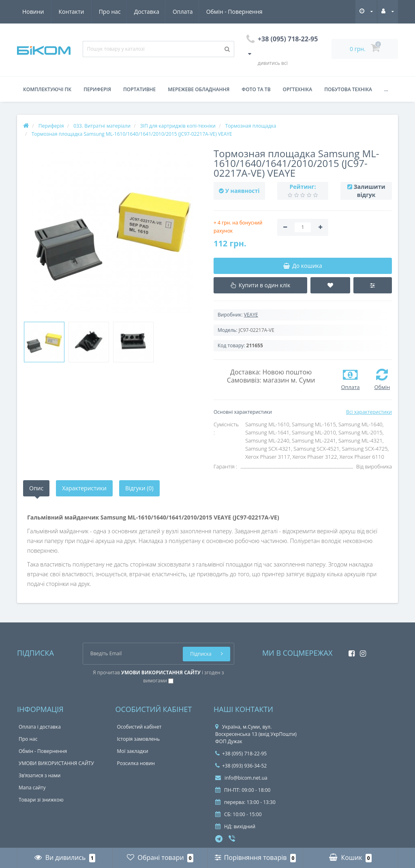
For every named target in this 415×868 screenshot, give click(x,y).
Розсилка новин (136, 763)
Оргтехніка (298, 89)
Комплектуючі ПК (47, 89)
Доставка (71, 12)
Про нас (33, 12)
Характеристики (84, 488)
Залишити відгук (369, 191)
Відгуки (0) (139, 488)
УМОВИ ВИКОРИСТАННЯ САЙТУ (56, 763)
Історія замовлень (139, 739)
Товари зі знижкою (41, 800)
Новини (215, 12)
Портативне (139, 89)
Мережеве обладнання (199, 89)
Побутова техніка (348, 89)
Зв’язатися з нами (40, 775)
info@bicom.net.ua (241, 778)
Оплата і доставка (40, 727)
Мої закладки (133, 751)
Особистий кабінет (139, 727)
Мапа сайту (32, 788)
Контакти (253, 12)
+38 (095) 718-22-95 (241, 754)
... (386, 89)
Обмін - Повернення (162, 12)
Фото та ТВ (256, 89)
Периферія (97, 89)
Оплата (109, 12)
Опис (36, 488)
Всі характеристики (369, 412)
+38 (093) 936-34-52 (241, 766)
